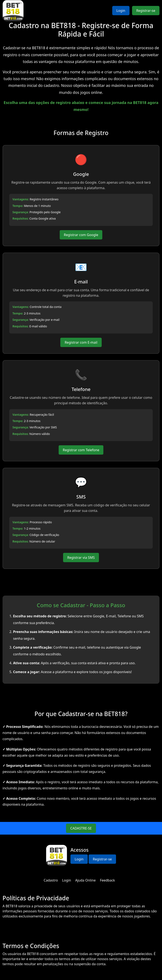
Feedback (107, 880)
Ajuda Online (86, 880)
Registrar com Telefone (81, 450)
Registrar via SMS (81, 558)
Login (121, 11)
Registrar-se (146, 11)
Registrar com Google (81, 235)
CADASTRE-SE (81, 828)
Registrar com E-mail (81, 342)
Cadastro (51, 880)
